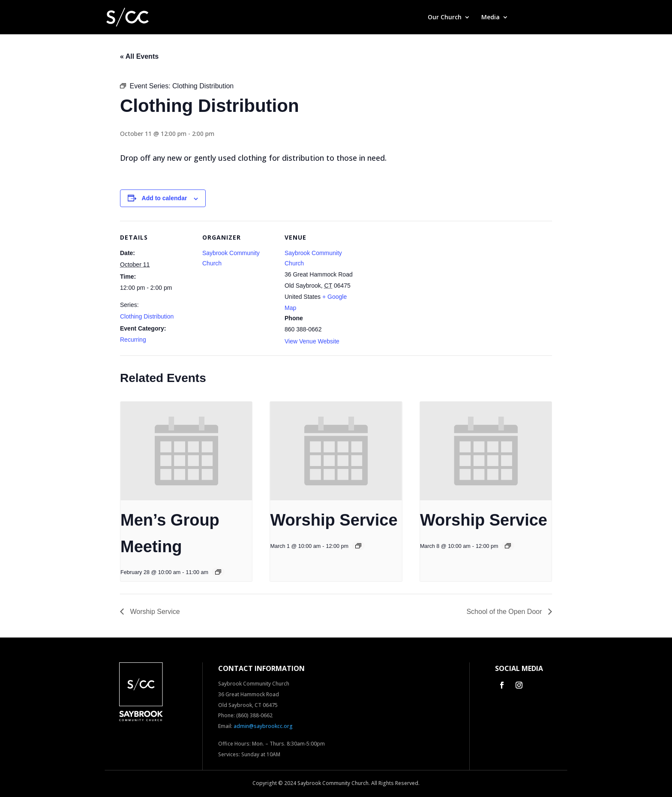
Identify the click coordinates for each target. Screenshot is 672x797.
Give (526, 18)
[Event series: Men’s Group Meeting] (218, 572)
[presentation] (186, 451)
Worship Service (334, 520)
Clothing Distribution (147, 316)
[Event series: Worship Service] (358, 546)
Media (490, 18)
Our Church (445, 18)
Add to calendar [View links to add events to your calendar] (165, 198)
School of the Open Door (505, 612)
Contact (555, 18)
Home (408, 18)
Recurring (133, 340)
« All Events (139, 56)
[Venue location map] (412, 280)
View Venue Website (312, 341)
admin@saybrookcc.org (263, 726)
